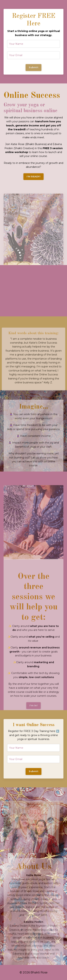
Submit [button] (33, 67)
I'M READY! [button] (33, 177)
